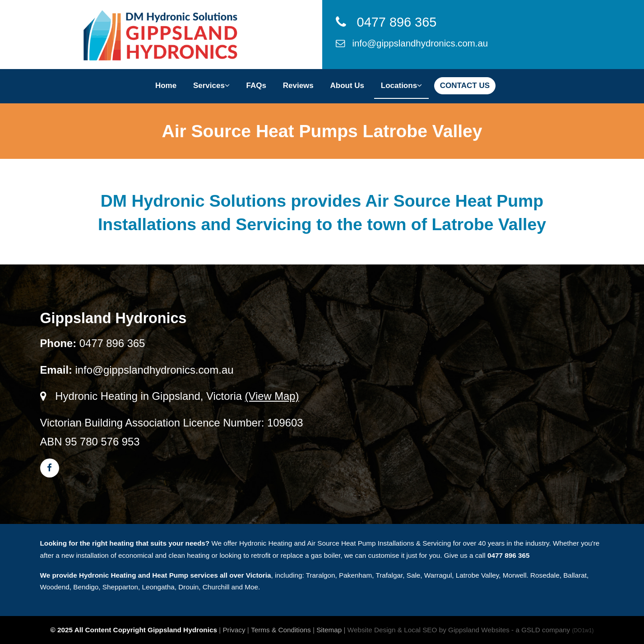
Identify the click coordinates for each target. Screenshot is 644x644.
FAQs (256, 86)
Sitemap (329, 630)
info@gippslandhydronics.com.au (412, 43)
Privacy (234, 630)
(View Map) (272, 396)
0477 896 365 (386, 22)
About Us (347, 86)
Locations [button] (401, 86)
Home (166, 86)
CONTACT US (465, 86)
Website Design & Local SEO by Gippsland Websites (429, 630)
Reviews (298, 86)
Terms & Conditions (281, 630)
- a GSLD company (552, 630)
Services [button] (211, 86)
